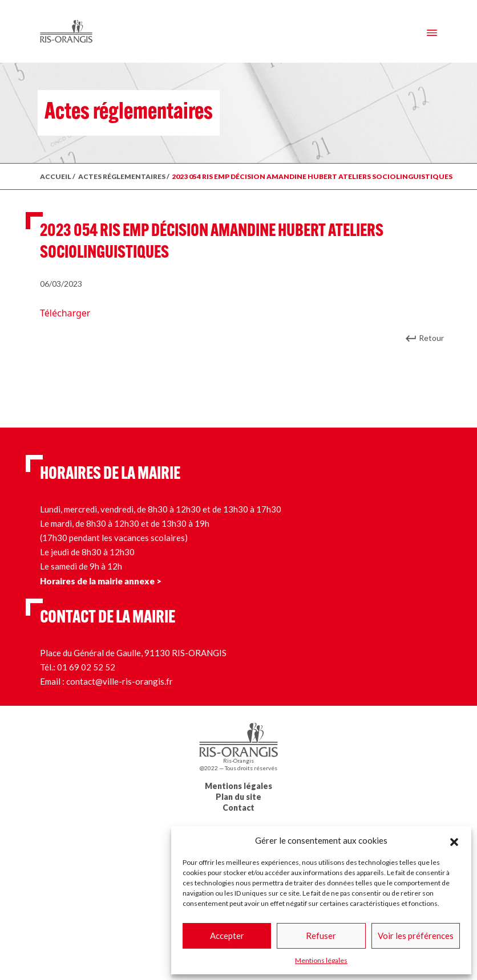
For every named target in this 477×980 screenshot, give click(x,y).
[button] (454, 840)
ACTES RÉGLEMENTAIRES (122, 176)
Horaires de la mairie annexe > (101, 581)
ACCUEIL (56, 176)
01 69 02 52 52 (86, 667)
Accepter (227, 936)
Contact (238, 808)
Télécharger (65, 313)
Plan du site (238, 797)
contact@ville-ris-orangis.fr (120, 681)
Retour (431, 338)
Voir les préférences (416, 936)
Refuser (321, 936)
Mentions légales (321, 960)
